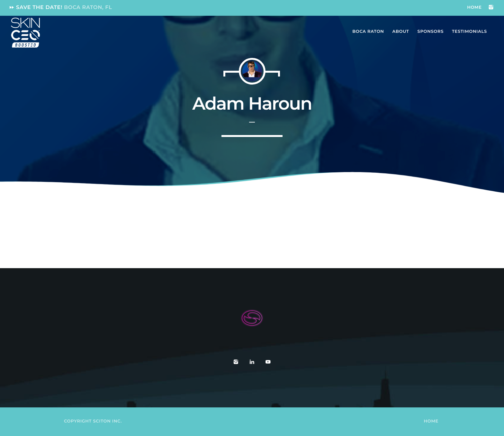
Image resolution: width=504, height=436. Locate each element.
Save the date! (60, 8)
